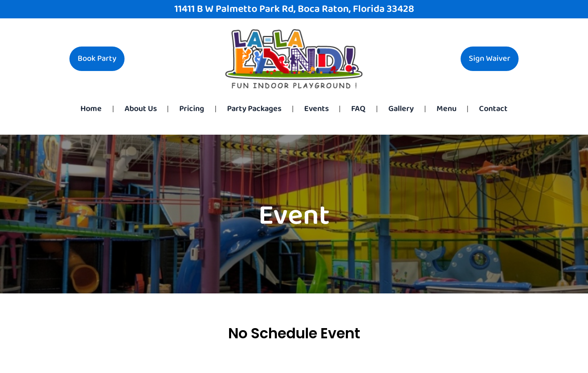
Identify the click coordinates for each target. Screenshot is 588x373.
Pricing (192, 109)
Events (316, 109)
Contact (493, 109)
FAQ (358, 109)
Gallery (401, 109)
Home (91, 109)
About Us (141, 109)
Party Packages (254, 109)
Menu (447, 109)
